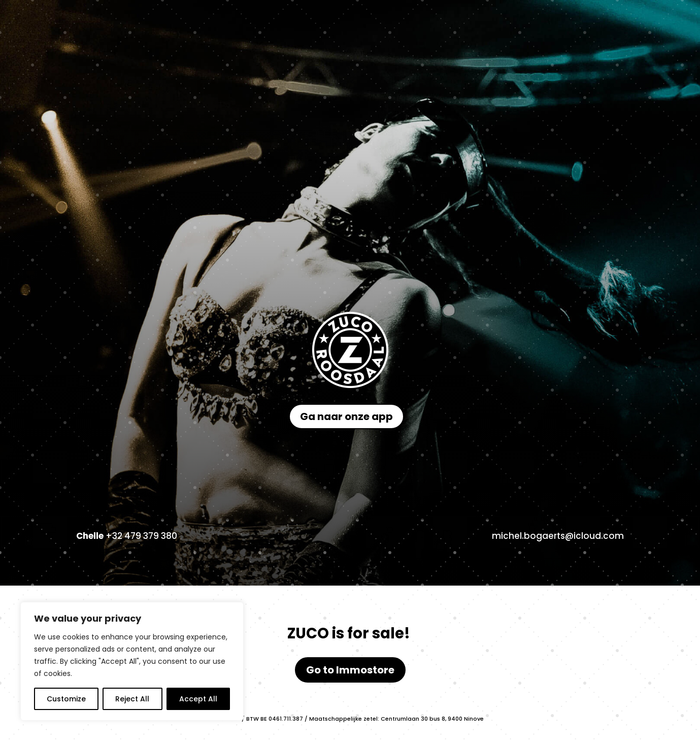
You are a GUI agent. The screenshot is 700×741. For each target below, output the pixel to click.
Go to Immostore (350, 670)
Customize (66, 699)
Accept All (198, 699)
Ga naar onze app (346, 416)
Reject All (132, 699)
